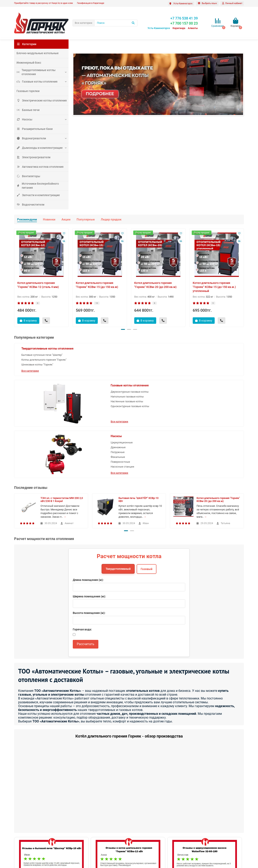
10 (97, 303)
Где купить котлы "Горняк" (30, 816)
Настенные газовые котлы (143, 373)
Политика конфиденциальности (33, 843)
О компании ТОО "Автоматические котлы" (39, 832)
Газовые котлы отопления (35, 81)
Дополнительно (142, 804)
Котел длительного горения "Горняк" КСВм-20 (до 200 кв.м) (155, 285)
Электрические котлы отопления (39, 100)
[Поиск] (116, 23)
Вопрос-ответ (22, 811)
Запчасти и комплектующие (36, 195)
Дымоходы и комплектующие (38, 148)
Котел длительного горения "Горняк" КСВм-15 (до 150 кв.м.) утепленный (214, 287)
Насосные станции (216, 379)
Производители (82, 821)
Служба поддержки (87, 804)
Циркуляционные (215, 355)
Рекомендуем (27, 219)
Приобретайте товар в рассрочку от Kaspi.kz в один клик (44, 3)
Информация (23, 804)
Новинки (49, 219)
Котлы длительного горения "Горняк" (39, 370)
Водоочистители (29, 204)
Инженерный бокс (28, 63)
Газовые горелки (27, 91)
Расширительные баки (33, 129)
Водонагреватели (30, 138)
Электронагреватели (32, 157)
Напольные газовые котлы (143, 368)
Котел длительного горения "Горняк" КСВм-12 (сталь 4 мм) (38, 285)
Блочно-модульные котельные (35, 53)
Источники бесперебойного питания (41, 186)
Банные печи (27, 110)
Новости (19, 827)
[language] (207, 3)
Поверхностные (214, 374)
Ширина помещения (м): (89, 511)
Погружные (211, 365)
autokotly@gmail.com (206, 821)
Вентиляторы (27, 176)
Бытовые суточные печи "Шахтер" (36, 361)
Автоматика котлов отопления (38, 167)
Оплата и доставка (25, 838)
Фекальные (211, 369)
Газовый (147, 484)
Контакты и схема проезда (89, 811)
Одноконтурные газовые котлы (142, 380)
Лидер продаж (111, 219)
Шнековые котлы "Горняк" (37, 377)
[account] (232, 3)
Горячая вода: (82, 544)
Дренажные (212, 360)
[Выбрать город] (181, 4)
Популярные (86, 219)
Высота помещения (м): (89, 528)
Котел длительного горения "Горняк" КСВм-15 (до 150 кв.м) (97, 285)
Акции (66, 219)
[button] (123, 329)
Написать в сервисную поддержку (93, 816)
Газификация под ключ (28, 849)
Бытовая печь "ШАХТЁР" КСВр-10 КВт (138, 414)
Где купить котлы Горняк (146, 811)
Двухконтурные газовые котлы (141, 361)
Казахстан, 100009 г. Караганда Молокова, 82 (205, 841)
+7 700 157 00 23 (203, 811)
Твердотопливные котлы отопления (34, 72)
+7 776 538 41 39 (204, 816)
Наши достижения (25, 821)
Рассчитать (86, 559)
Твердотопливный (118, 484)
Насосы (24, 119)
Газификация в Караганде (91, 3)
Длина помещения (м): (88, 495)
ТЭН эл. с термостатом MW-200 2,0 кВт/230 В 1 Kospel (62, 414)
